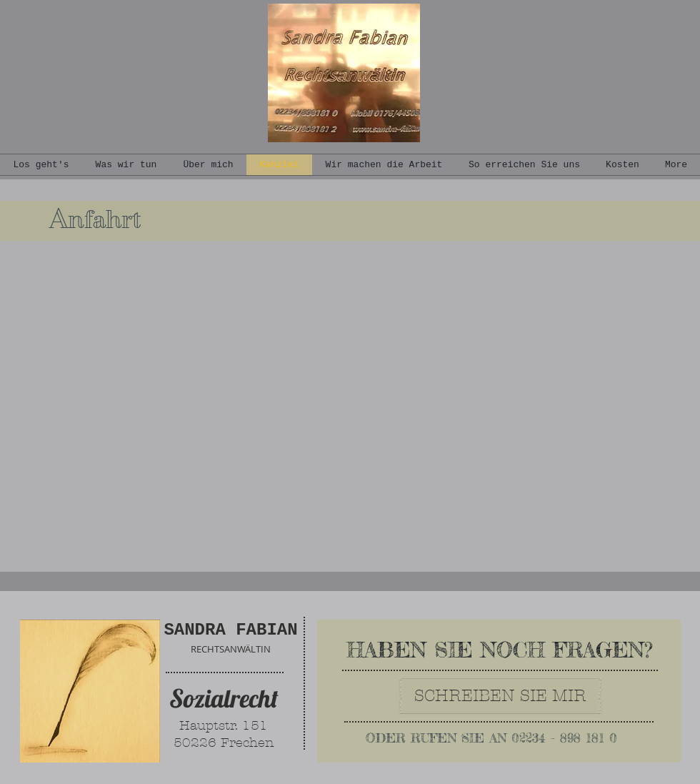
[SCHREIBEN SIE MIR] (500, 696)
